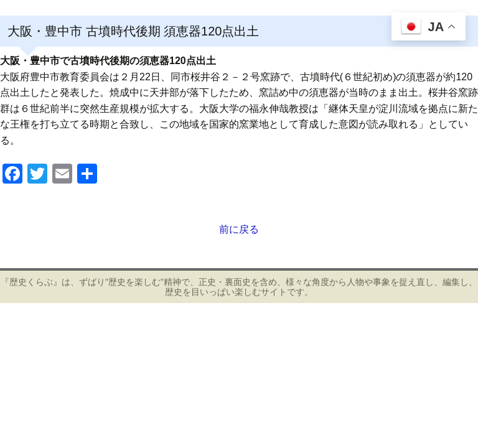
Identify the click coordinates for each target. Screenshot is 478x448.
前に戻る (239, 229)
